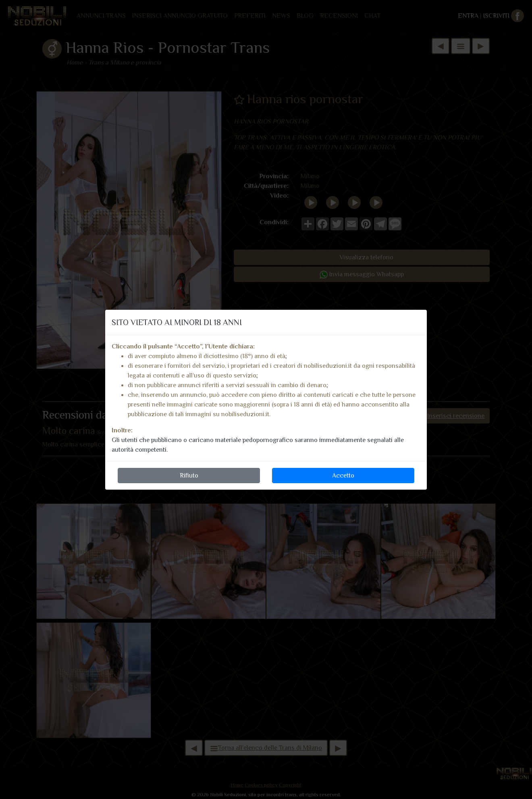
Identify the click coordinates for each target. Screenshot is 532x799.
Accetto (343, 476)
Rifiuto (189, 476)
